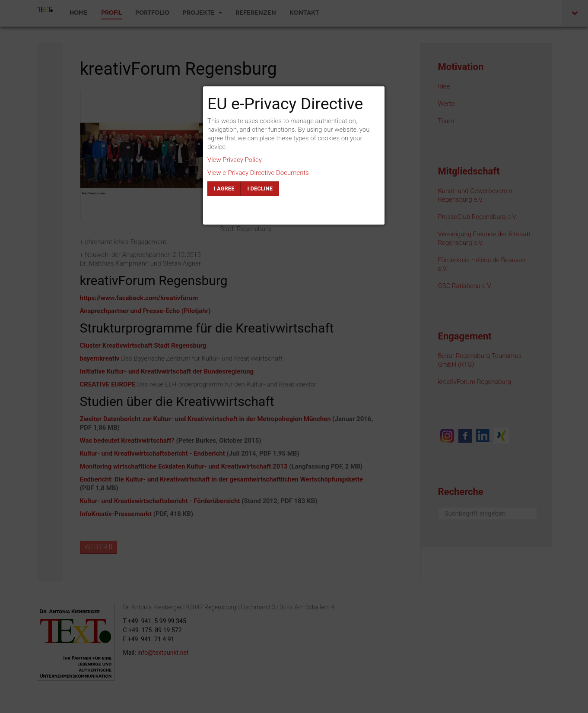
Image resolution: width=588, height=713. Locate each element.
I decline (260, 189)
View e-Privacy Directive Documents (258, 173)
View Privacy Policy (235, 160)
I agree (224, 189)
